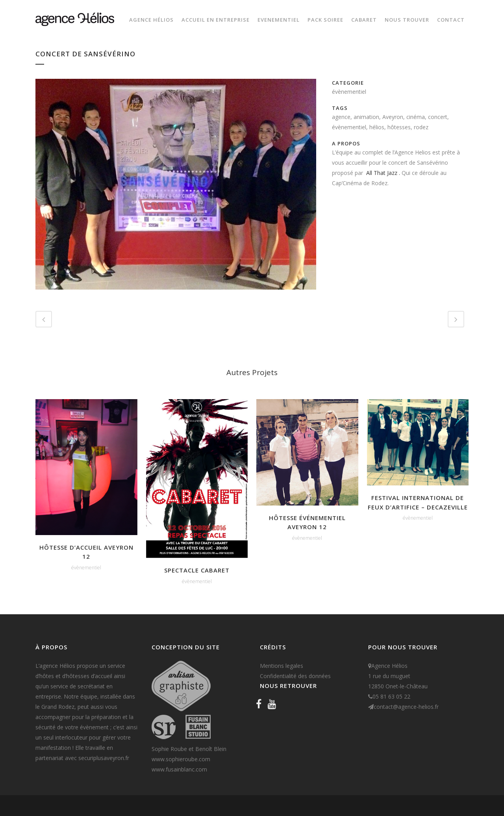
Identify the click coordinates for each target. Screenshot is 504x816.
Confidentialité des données (295, 676)
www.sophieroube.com (181, 759)
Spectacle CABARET (197, 570)
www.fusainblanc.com (179, 769)
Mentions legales (282, 666)
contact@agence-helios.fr (406, 707)
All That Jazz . (384, 173)
